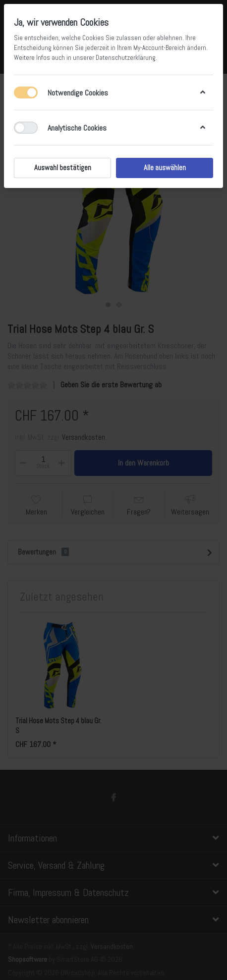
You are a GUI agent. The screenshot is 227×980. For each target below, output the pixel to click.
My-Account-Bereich (159, 48)
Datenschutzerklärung (126, 58)
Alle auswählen (165, 168)
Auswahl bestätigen (63, 168)
